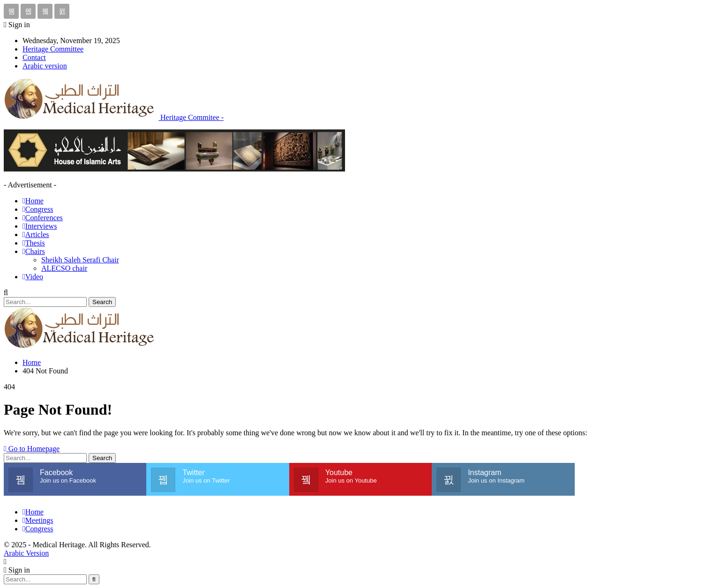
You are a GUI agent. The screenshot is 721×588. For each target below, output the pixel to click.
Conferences (43, 218)
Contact (34, 57)
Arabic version (45, 66)
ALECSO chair (64, 268)
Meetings (38, 520)
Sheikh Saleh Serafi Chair (80, 260)
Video (33, 277)
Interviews (40, 226)
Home (33, 201)
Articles (36, 234)
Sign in (17, 25)
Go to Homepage (32, 449)
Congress (38, 209)
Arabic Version (26, 553)
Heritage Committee (53, 49)
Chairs (34, 251)
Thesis (34, 243)
